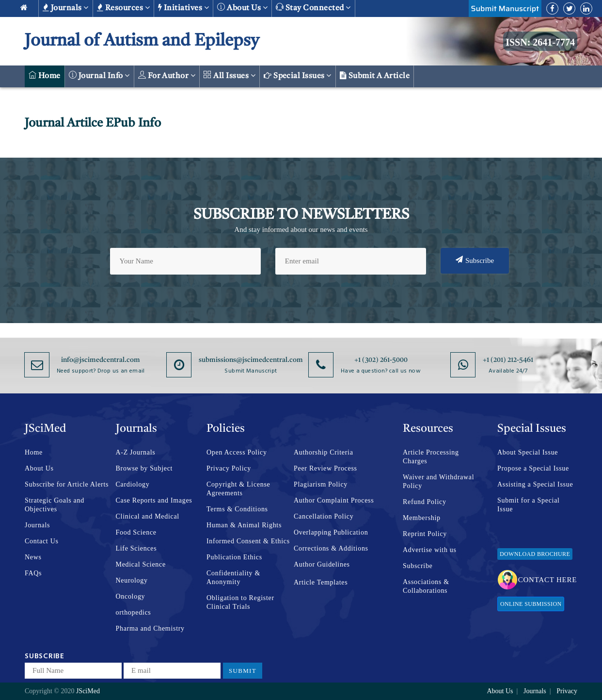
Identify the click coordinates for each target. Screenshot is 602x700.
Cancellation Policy (324, 516)
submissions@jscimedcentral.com (251, 360)
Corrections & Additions (331, 548)
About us (242, 8)
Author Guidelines (322, 564)
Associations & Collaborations (426, 586)
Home (45, 75)
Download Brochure (535, 554)
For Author (167, 75)
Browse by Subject (144, 468)
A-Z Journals (136, 452)
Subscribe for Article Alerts (67, 484)
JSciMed (88, 691)
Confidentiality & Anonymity (233, 578)
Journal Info (99, 75)
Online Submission (531, 604)
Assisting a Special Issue (535, 484)
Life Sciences (136, 548)
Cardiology (133, 484)
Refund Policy (425, 502)
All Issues (230, 75)
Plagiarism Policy (321, 484)
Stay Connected (313, 8)
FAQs (33, 573)
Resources (123, 8)
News (33, 557)
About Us (39, 468)
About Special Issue (528, 452)
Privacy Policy (229, 468)
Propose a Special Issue (533, 468)
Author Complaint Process (334, 500)
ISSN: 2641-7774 (540, 42)
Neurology (132, 580)
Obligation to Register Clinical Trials (240, 602)
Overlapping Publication (331, 532)
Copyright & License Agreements (238, 489)
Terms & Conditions (237, 509)
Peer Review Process (325, 468)
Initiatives (183, 8)
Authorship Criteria (324, 452)
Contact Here (537, 580)
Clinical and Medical (148, 516)
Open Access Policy (237, 452)
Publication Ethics (234, 557)
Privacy (567, 691)
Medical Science (141, 564)
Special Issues (298, 76)
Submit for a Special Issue (529, 505)
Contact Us (42, 541)
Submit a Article (375, 76)
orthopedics (134, 612)
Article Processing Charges (431, 457)
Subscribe (475, 260)
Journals (66, 8)
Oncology (131, 596)
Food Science (136, 532)
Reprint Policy (425, 534)
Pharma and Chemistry (150, 628)
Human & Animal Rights (244, 525)
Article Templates (321, 582)
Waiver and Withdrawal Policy (438, 481)
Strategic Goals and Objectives (55, 505)
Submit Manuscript (505, 8)
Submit (243, 671)
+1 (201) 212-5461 (508, 360)
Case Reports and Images (154, 500)
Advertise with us (430, 550)
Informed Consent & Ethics (248, 541)
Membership (422, 518)
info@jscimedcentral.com (101, 360)
